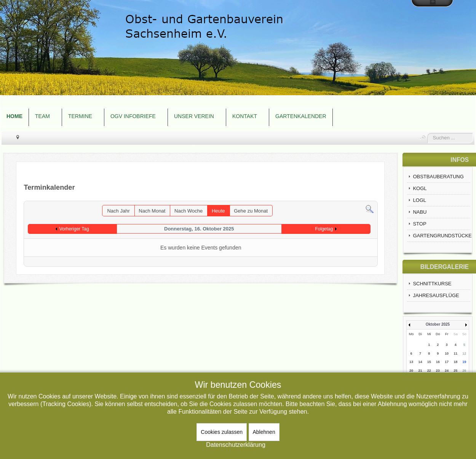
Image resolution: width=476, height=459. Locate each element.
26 (464, 371)
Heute (218, 211)
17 (447, 362)
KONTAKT (245, 116)
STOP (419, 224)
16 (438, 362)
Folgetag (324, 229)
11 (455, 353)
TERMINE (80, 116)
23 (438, 371)
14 (420, 362)
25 (455, 371)
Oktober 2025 (438, 324)
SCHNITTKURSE (432, 284)
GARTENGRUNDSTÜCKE (441, 236)
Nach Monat (152, 211)
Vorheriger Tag (74, 229)
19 (464, 362)
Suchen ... (427, 133)
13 (411, 362)
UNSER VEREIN (194, 116)
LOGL (419, 200)
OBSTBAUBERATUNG (438, 177)
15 (429, 362)
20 (411, 371)
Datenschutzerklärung (236, 445)
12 (464, 353)
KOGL (420, 188)
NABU (420, 212)
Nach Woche (188, 211)
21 (420, 371)
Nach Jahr (118, 211)
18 (455, 362)
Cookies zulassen (222, 432)
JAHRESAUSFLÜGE (436, 295)
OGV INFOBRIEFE (133, 116)
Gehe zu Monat (251, 211)
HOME (14, 116)
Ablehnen (264, 432)
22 (429, 371)
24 (447, 371)
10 (447, 353)
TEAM (42, 116)
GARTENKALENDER (301, 116)
